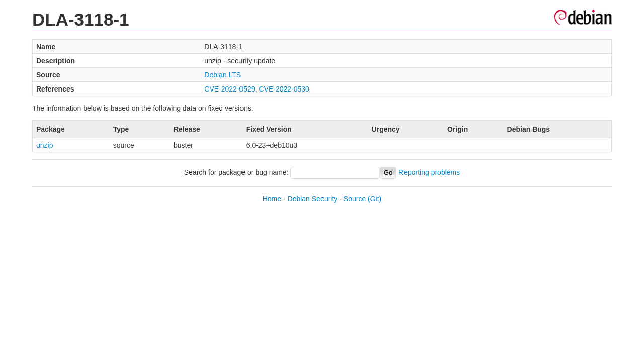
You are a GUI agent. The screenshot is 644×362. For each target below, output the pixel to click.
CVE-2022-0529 (229, 89)
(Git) (375, 199)
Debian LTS (223, 75)
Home (272, 199)
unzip (45, 145)
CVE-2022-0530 (284, 89)
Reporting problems (429, 172)
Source (355, 199)
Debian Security (313, 199)
